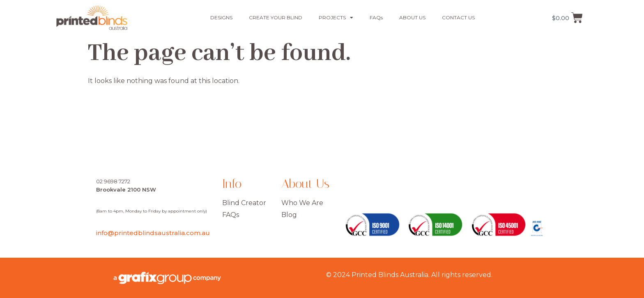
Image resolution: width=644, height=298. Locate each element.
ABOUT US (412, 17)
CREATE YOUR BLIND (276, 17)
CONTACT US (458, 17)
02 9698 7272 (113, 181)
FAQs (376, 17)
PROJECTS (336, 18)
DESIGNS (221, 17)
